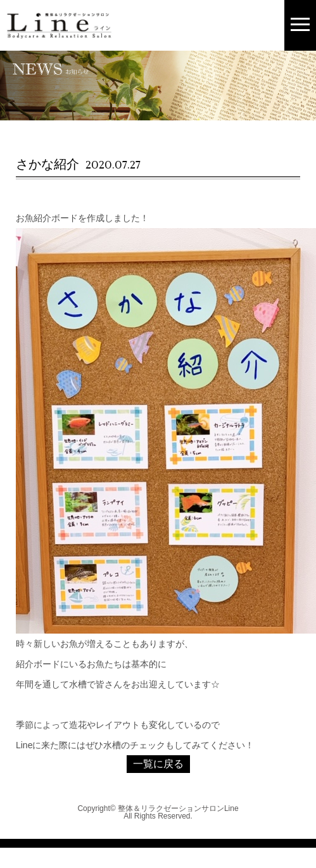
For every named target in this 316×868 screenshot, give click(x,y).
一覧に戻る (158, 764)
